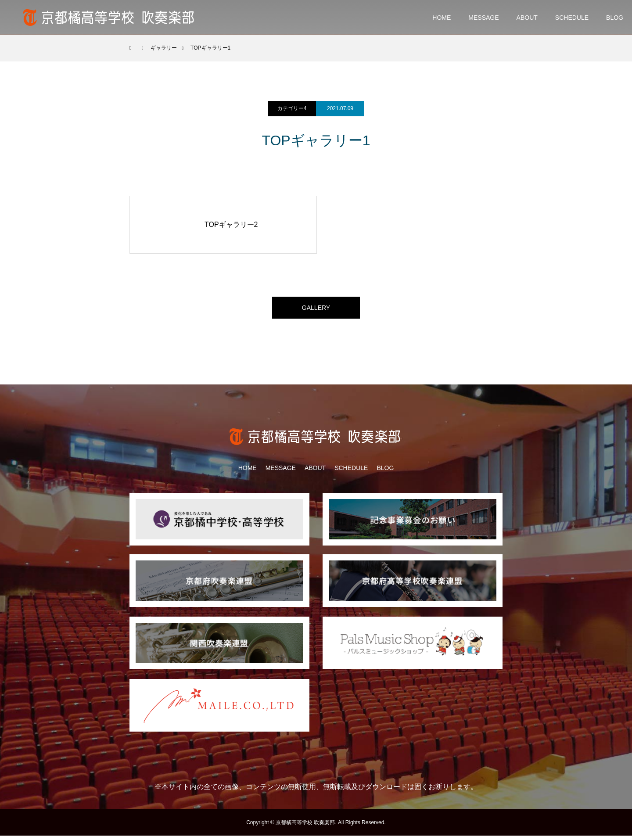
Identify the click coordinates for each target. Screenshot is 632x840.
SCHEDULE (572, 18)
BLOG (615, 18)
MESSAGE (483, 18)
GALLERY (316, 310)
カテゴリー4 (292, 108)
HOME (442, 18)
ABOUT (527, 18)
